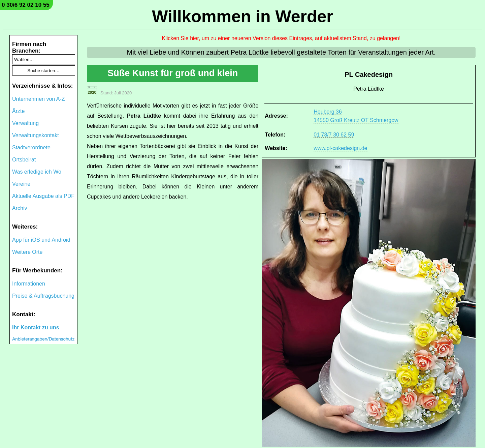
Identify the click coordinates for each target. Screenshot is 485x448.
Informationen (29, 284)
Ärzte (18, 111)
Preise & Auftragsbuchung (43, 296)
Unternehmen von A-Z (39, 99)
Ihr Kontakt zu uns (36, 327)
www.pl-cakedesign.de (340, 148)
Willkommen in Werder (243, 17)
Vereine (21, 184)
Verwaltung (25, 123)
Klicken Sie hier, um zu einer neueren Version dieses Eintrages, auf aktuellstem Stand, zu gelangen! (281, 38)
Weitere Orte (27, 252)
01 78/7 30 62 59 (334, 135)
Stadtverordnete (31, 147)
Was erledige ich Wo (37, 172)
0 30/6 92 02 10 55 (26, 5)
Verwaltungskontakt (36, 135)
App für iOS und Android (41, 240)
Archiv (20, 208)
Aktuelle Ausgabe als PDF (43, 196)
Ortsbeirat (24, 160)
